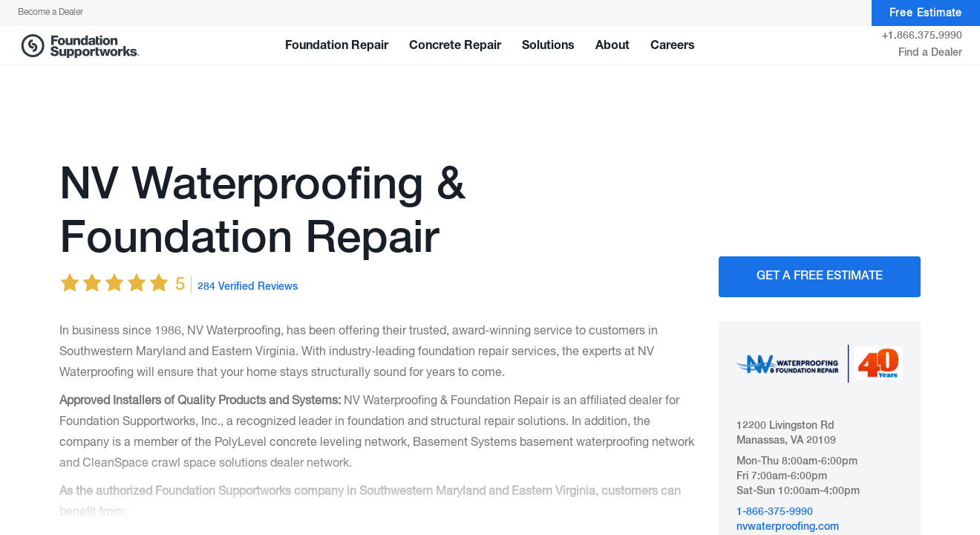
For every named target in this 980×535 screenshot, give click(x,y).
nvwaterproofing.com (788, 527)
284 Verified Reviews (248, 287)
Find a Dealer (930, 53)
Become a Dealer (50, 13)
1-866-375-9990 (775, 512)
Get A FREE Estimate (820, 276)
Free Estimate (926, 13)
